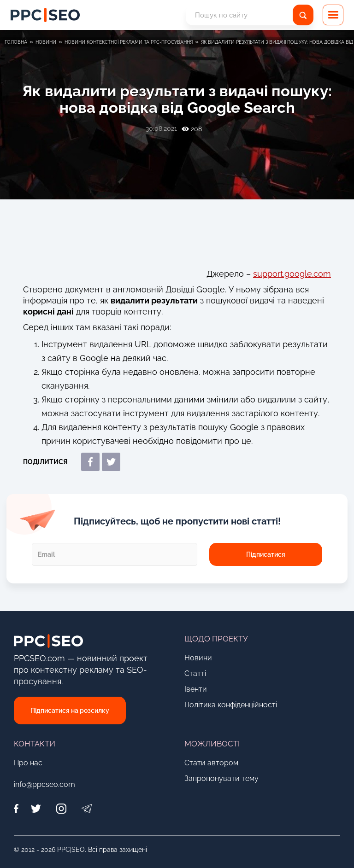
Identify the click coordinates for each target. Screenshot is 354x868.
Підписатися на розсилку (70, 711)
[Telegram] (86, 809)
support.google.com (292, 274)
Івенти (196, 689)
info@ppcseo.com (44, 784)
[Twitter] (36, 809)
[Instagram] (61, 809)
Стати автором (211, 763)
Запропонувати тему (221, 778)
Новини (198, 658)
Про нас (28, 763)
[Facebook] (18, 809)
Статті (195, 673)
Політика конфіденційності (231, 705)
